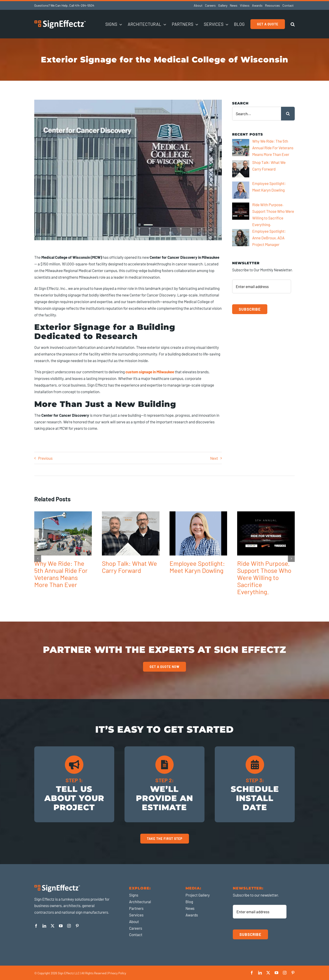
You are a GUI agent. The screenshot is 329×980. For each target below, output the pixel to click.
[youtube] (61, 926)
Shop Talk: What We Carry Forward (129, 567)
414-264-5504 (85, 5)
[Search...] (257, 114)
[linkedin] (44, 926)
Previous (45, 458)
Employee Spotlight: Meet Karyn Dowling (197, 567)
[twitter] (53, 926)
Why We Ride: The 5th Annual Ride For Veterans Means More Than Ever (61, 574)
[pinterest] (77, 926)
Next (214, 458)
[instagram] (69, 926)
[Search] (288, 114)
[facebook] (36, 926)
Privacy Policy (117, 973)
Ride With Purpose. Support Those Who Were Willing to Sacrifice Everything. (264, 577)
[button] (293, 24)
